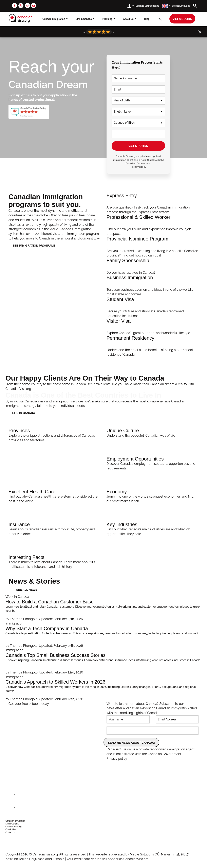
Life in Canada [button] (12, 824)
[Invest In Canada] (153, 286)
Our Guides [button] (11, 829)
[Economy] (153, 495)
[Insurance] (54, 528)
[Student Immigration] (153, 308)
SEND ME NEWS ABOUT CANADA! (131, 743)
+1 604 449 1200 (16, 838)
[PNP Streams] (153, 247)
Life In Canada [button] (85, 19)
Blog (147, 19)
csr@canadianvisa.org (20, 844)
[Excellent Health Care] (54, 495)
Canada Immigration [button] (55, 19)
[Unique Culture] (153, 432)
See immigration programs (34, 246)
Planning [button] (109, 19)
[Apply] (153, 346)
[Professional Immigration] (153, 225)
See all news (27, 590)
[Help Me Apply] (153, 204)
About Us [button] (130, 19)
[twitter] (21, 5)
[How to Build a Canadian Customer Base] (103, 608)
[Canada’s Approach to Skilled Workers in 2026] (103, 688)
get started (182, 19)
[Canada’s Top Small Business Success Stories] (103, 661)
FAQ (160, 19)
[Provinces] (54, 434)
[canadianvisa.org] (21, 18)
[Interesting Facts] (54, 561)
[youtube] (34, 5)
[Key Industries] (153, 528)
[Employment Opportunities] (153, 463)
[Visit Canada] (153, 327)
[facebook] (14, 5)
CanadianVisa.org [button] (13, 827)
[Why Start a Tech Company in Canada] (103, 635)
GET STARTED (138, 146)
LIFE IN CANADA (24, 413)
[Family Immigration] (153, 266)
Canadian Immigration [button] (15, 821)
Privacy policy (138, 167)
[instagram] (27, 5)
